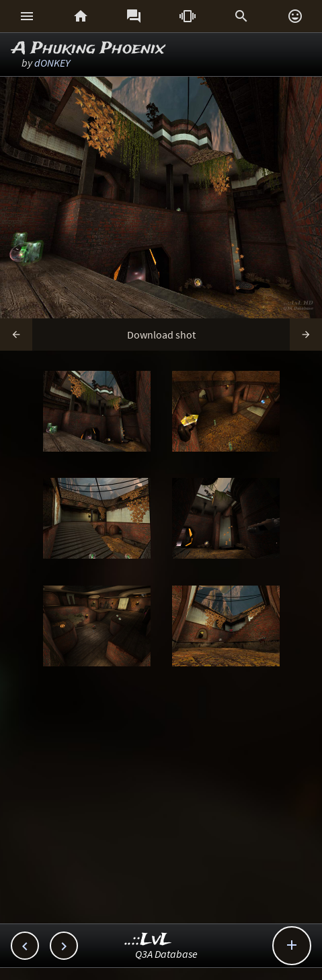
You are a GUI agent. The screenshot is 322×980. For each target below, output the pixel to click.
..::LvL (148, 940)
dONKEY (52, 63)
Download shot (161, 335)
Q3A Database (166, 954)
